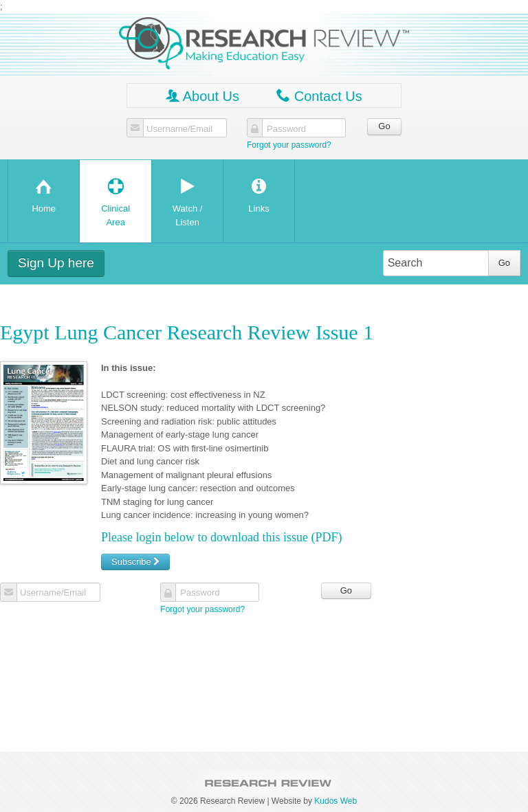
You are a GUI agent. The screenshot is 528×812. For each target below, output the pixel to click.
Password (286, 129)
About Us (202, 96)
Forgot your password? (289, 145)
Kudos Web (335, 801)
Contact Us (319, 96)
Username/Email (179, 129)
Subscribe (135, 562)
